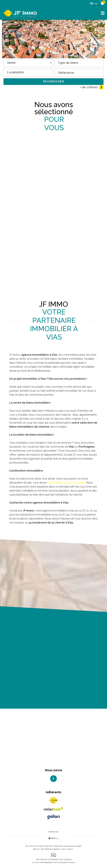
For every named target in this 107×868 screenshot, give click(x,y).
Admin (70, 849)
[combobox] (28, 64)
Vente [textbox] (11, 63)
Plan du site (38, 849)
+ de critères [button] (92, 88)
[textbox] (79, 62)
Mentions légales (52, 849)
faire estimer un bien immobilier (66, 483)
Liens (64, 849)
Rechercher (54, 82)
